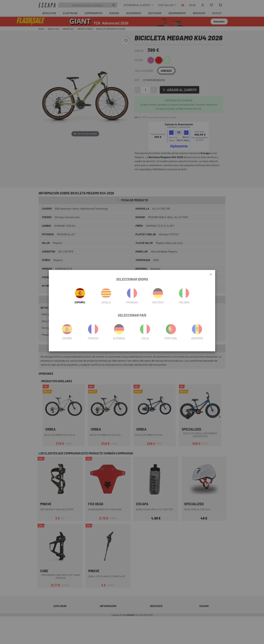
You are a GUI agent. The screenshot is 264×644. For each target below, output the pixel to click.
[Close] (211, 275)
